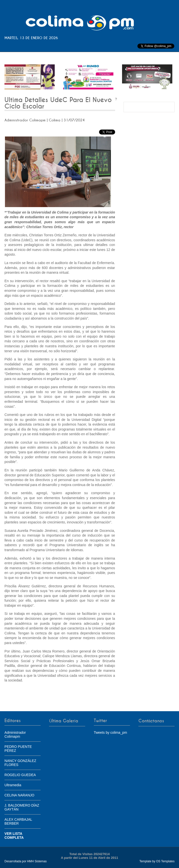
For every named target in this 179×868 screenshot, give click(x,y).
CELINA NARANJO (19, 795)
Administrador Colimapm (15, 734)
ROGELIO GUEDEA (20, 775)
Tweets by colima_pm (111, 732)
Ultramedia (13, 785)
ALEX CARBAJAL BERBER (18, 821)
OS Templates (165, 861)
